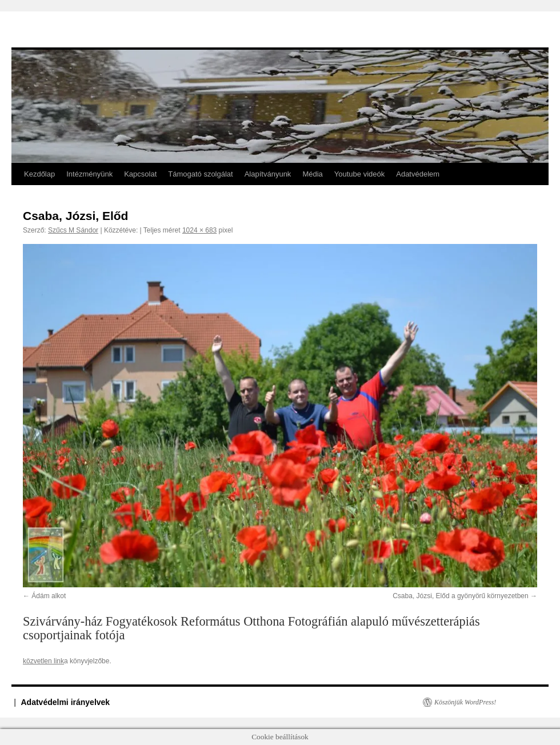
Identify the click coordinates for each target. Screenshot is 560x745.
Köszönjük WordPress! (465, 702)
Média (312, 174)
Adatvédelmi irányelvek (66, 702)
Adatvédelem (418, 174)
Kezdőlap (39, 174)
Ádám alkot (49, 596)
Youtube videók (359, 174)
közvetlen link (43, 661)
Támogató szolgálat (200, 174)
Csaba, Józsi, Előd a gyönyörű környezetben (460, 596)
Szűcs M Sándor (73, 230)
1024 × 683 (199, 230)
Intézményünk (89, 174)
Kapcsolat (140, 174)
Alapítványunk (268, 174)
